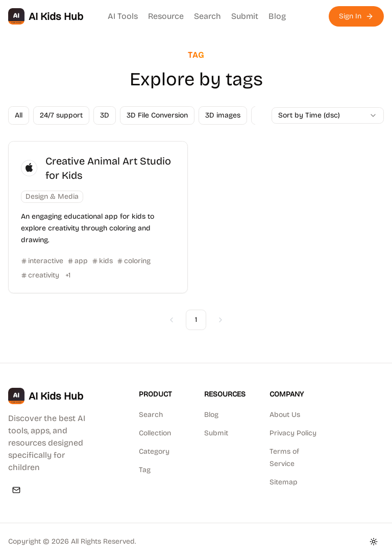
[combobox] (328, 115)
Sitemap (284, 482)
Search (207, 16)
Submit (245, 16)
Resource (166, 16)
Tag (145, 470)
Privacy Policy (293, 433)
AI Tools (123, 16)
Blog (277, 16)
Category (154, 451)
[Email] (16, 490)
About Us (285, 415)
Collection (155, 433)
